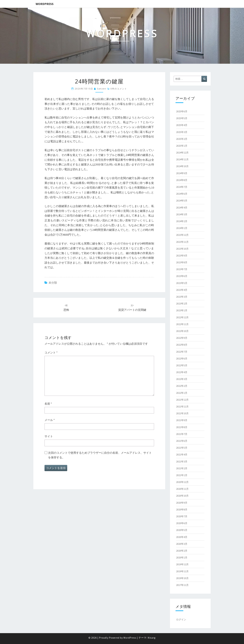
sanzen (102, 89)
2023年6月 (182, 276)
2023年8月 (182, 262)
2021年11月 (182, 406)
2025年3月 (182, 132)
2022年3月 (182, 379)
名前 (48, 404)
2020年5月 (182, 530)
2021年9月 (182, 420)
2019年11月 (182, 571)
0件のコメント (119, 89)
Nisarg (152, 638)
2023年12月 (182, 235)
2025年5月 (182, 118)
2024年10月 (182, 166)
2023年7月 (182, 269)
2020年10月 (182, 496)
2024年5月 (182, 201)
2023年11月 (182, 242)
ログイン (181, 619)
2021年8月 (182, 427)
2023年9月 (182, 256)
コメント (51, 353)
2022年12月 (182, 317)
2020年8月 (182, 509)
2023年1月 (182, 310)
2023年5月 (182, 283)
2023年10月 (182, 249)
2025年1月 (182, 146)
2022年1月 (182, 393)
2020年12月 (182, 482)
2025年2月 (182, 139)
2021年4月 (182, 454)
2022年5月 (182, 365)
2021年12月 (182, 400)
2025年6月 (182, 111)
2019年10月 (182, 578)
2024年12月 (182, 153)
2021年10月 (182, 413)
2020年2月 (182, 551)
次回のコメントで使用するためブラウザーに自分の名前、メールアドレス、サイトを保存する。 (100, 455)
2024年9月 (182, 173)
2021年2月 (182, 468)
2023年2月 (182, 304)
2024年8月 (182, 180)
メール (50, 420)
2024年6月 (182, 194)
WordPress (45, 4)
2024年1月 (182, 228)
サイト (49, 436)
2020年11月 (182, 489)
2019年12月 (182, 564)
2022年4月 (182, 372)
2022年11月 (182, 324)
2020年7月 (182, 516)
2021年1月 (182, 475)
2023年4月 (182, 290)
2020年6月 (182, 523)
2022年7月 (182, 352)
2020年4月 (182, 537)
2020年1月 (182, 557)
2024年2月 (182, 221)
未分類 (53, 283)
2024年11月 (182, 159)
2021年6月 (182, 441)
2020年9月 (182, 503)
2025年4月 (182, 125)
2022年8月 (182, 345)
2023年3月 (182, 297)
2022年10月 (182, 331)
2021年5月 (182, 448)
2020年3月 (182, 544)
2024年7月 (182, 187)
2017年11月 (182, 585)
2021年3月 (182, 461)
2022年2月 (182, 386)
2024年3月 (182, 214)
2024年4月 (182, 208)
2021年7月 (182, 434)
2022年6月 (182, 359)
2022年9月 (182, 338)
